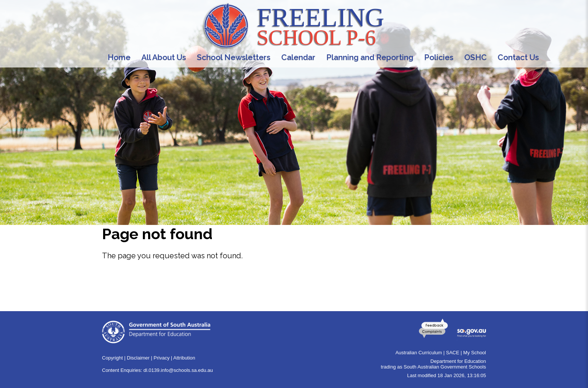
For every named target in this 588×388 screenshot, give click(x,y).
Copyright (112, 358)
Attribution (184, 358)
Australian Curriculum (418, 353)
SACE (452, 353)
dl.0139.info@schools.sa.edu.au (178, 370)
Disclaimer (138, 358)
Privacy (162, 358)
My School (475, 353)
